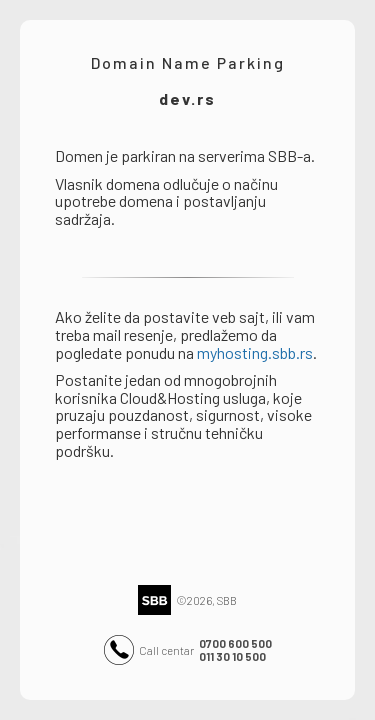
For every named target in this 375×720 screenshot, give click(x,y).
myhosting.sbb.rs (255, 352)
